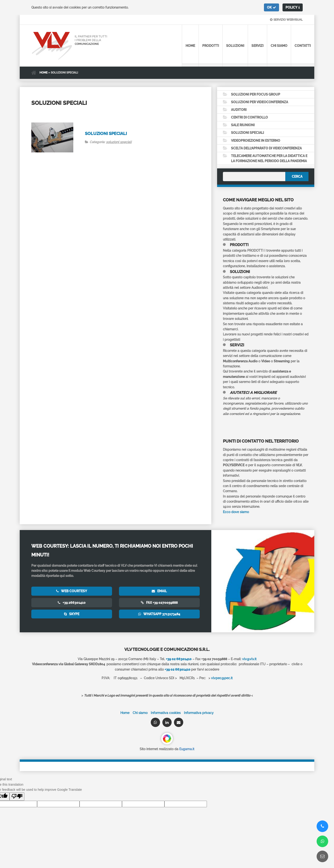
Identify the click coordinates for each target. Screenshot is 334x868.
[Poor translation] (17, 797)
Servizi (257, 46)
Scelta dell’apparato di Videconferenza (266, 149)
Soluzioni (235, 46)
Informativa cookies (166, 713)
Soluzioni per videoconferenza (260, 102)
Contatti (303, 46)
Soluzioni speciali (106, 133)
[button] (271, 7)
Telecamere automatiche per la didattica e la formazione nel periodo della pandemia (269, 159)
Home (190, 46)
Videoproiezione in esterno (256, 141)
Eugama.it (187, 750)
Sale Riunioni (243, 125)
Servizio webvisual (286, 20)
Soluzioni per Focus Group (256, 94)
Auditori (239, 110)
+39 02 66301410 (178, 670)
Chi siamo (279, 46)
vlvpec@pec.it (222, 679)
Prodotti (211, 46)
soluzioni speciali (119, 142)
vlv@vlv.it (249, 659)
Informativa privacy (199, 713)
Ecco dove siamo (236, 512)
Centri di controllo (249, 118)
